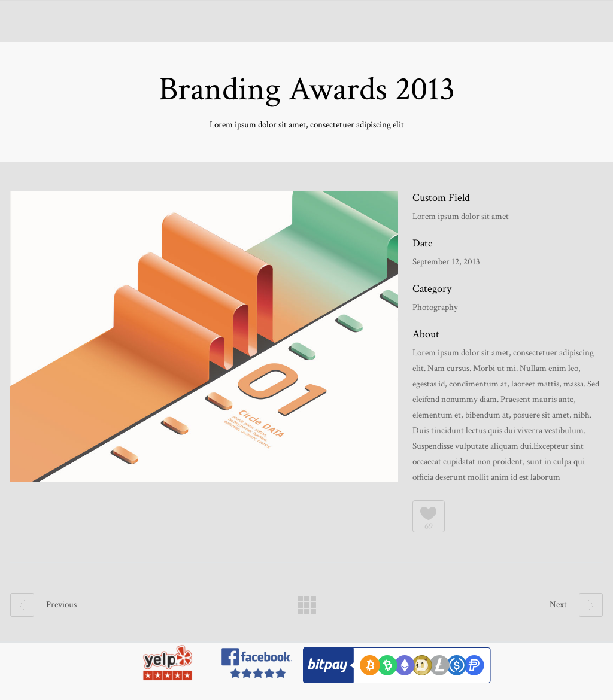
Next (576, 605)
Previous (43, 605)
